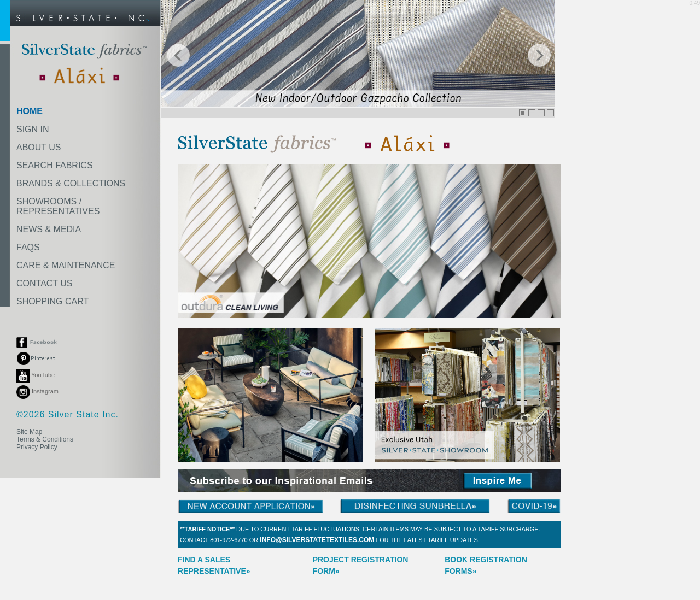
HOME (30, 111)
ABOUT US (39, 147)
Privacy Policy (37, 447)
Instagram (37, 391)
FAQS (28, 247)
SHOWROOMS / (58, 206)
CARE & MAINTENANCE (66, 265)
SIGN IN (33, 129)
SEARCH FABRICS (55, 165)
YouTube (36, 375)
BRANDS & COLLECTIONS (71, 183)
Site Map (29, 432)
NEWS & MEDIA (49, 229)
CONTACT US (45, 283)
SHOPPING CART (52, 301)
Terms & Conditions (45, 439)
